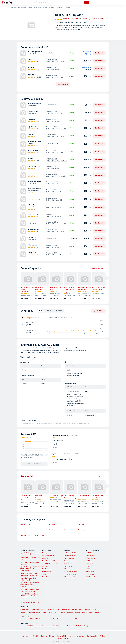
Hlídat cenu (98, 311)
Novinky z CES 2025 (27, 626)
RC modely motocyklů (71, 572)
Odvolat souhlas (92, 636)
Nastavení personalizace (77, 636)
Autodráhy (67, 564)
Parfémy (51, 612)
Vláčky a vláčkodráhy (71, 553)
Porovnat (83, 19)
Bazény (85, 612)
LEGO (58, 609)
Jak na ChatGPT (54, 626)
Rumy (44, 612)
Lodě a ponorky (69, 558)
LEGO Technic (90, 558)
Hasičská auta (47, 569)
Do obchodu (99, 53)
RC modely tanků (70, 577)
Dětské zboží (22, 8)
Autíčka (51, 8)
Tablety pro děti (91, 577)
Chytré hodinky (25, 609)
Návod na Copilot (41, 626)
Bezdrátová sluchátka (39, 609)
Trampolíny (89, 564)
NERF (88, 569)
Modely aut (52, 525)
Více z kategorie (100, 477)
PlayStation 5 (66, 609)
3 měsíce (49, 311)
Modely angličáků (83, 530)
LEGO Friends (90, 556)
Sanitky (45, 566)
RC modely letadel (70, 574)
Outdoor (78, 612)
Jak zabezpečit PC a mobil (74, 619)
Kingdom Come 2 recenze (55, 619)
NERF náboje (90, 572)
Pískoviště (89, 566)
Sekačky (62, 612)
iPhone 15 (51, 609)
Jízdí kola (70, 612)
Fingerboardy (68, 566)
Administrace (51, 636)
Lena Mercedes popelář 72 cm (30, 603)
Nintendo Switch (77, 609)
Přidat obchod (25, 636)
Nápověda (35, 636)
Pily (56, 612)
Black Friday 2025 (95, 612)
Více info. (31, 457)
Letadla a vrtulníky (70, 556)
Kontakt (59, 638)
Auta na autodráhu (70, 561)
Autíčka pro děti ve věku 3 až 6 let (60, 530)
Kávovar (94, 609)
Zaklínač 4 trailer (40, 619)
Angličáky (81, 525)
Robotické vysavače (34, 612)
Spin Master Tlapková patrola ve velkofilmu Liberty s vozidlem (30, 585)
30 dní (41, 311)
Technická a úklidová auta (50, 564)
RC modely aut (69, 569)
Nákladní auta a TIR (49, 561)
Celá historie (58, 311)
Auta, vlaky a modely (41, 8)
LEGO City (89, 553)
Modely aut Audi (25, 525)
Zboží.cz (13, 8)
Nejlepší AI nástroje (82, 626)
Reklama (103, 636)
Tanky (44, 574)
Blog (42, 636)
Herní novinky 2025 (27, 619)
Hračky (30, 8)
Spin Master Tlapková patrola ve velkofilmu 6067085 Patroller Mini (30, 569)
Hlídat (92, 19)
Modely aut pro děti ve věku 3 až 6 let (32, 535)
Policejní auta (46, 572)
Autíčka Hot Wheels (48, 556)
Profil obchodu (32, 54)
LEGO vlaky (90, 561)
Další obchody (63, 84)
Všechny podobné (99, 269)
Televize (87, 609)
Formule (45, 577)
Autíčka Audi (24, 530)
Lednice (23, 612)
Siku (42, 366)
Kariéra (67, 638)
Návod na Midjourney (68, 626)
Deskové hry (90, 574)
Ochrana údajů (62, 636)
